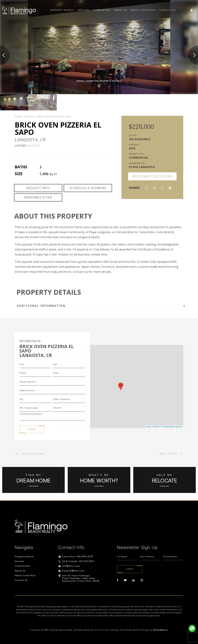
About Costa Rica (143, 10)
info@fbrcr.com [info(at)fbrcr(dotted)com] (71, 566)
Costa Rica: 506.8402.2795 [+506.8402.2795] (78, 557)
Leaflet (148, 427)
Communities (102, 10)
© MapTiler (156, 427)
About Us (120, 10)
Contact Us (167, 10)
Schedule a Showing (88, 188)
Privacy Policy (102, 630)
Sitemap (115, 630)
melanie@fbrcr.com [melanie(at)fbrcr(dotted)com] (73, 571)
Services (83, 10)
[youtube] (125, 580)
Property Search (62, 10)
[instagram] (142, 580)
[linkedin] (134, 580)
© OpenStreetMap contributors (171, 427)
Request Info (38, 188)
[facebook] (118, 580)
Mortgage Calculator (152, 176)
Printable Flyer (38, 197)
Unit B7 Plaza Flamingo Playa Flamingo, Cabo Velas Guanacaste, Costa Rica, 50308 (81, 578)
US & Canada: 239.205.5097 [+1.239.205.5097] (78, 561)
